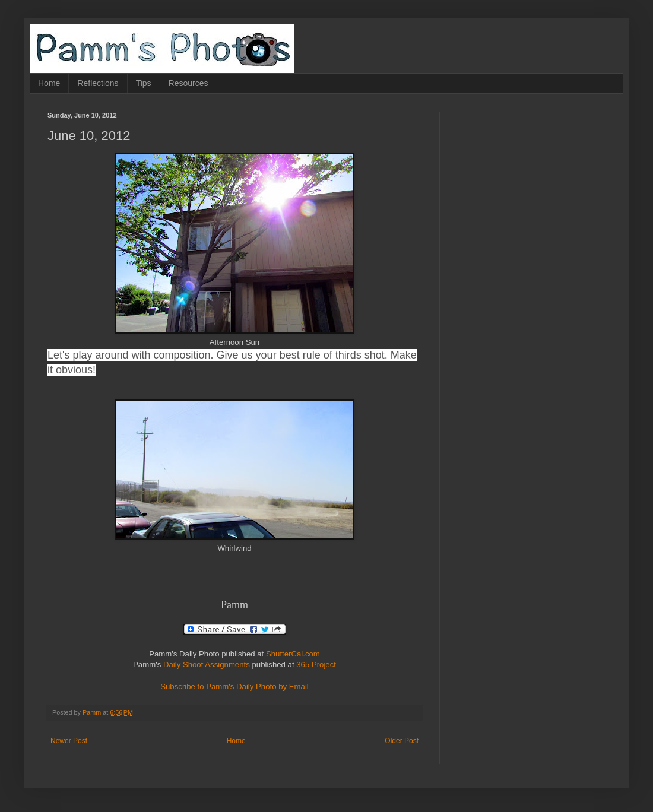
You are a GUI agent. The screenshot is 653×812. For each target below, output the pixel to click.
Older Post (402, 741)
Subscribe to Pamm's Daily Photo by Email (234, 686)
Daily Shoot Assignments (207, 664)
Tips (144, 83)
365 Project (316, 664)
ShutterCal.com (293, 654)
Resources (188, 83)
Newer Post (69, 741)
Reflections (98, 83)
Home (49, 83)
